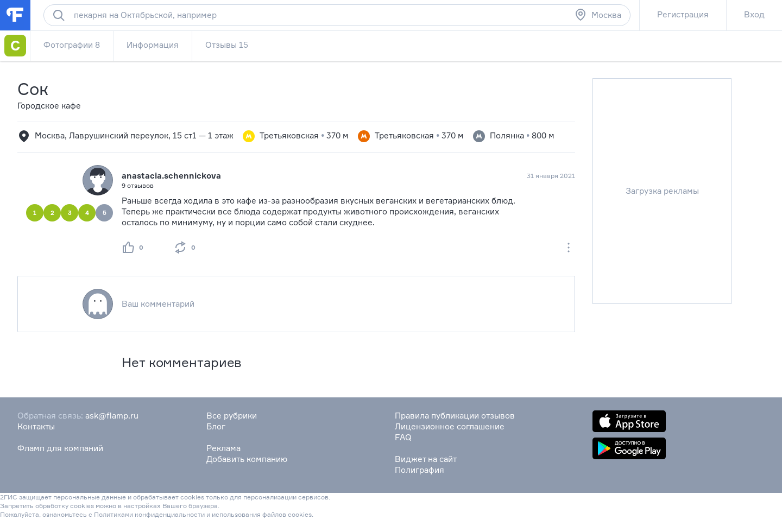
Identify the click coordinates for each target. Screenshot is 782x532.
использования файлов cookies (262, 514)
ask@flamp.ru (112, 416)
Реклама (223, 448)
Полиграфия (420, 470)
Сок (33, 89)
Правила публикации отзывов (455, 416)
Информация (153, 45)
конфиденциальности (170, 514)
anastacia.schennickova (171, 176)
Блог (216, 426)
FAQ (403, 437)
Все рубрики (232, 416)
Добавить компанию (247, 459)
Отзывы (227, 45)
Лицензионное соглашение (450, 426)
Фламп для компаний (60, 448)
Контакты (36, 426)
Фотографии (72, 45)
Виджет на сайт (426, 459)
